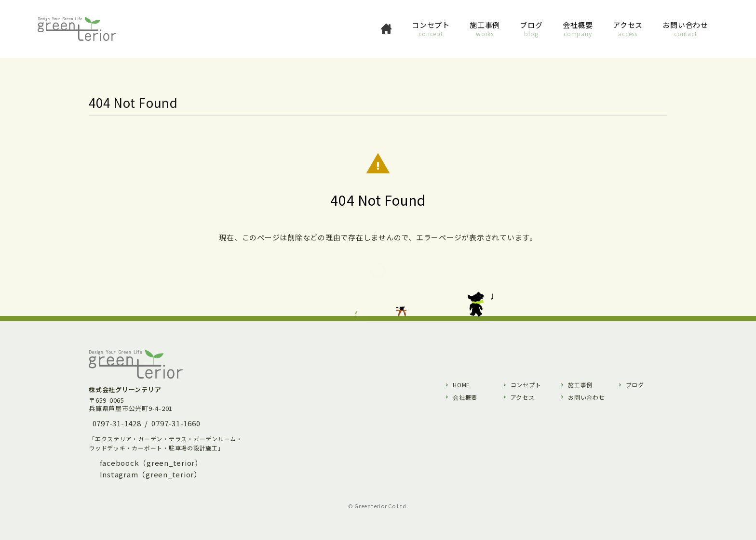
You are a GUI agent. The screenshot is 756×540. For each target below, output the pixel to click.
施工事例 (580, 385)
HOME (461, 385)
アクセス (523, 397)
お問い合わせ (587, 397)
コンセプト (526, 385)
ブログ (635, 385)
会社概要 (465, 397)
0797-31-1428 (117, 423)
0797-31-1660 (176, 423)
